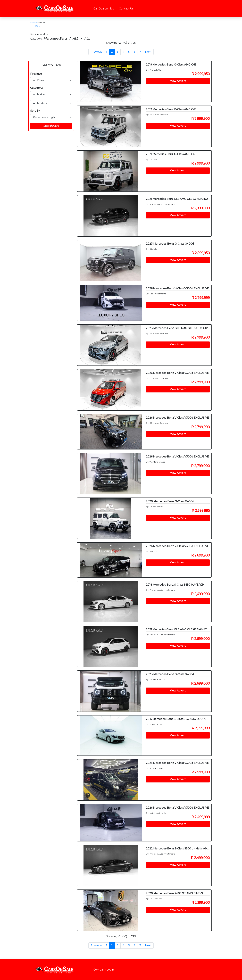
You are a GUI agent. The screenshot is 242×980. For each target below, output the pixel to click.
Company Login (104, 970)
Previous (96, 52)
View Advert (178, 81)
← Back (35, 26)
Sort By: (35, 111)
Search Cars (51, 65)
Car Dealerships (104, 9)
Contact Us (126, 9)
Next (148, 52)
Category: (37, 88)
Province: (36, 74)
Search (34, 23)
